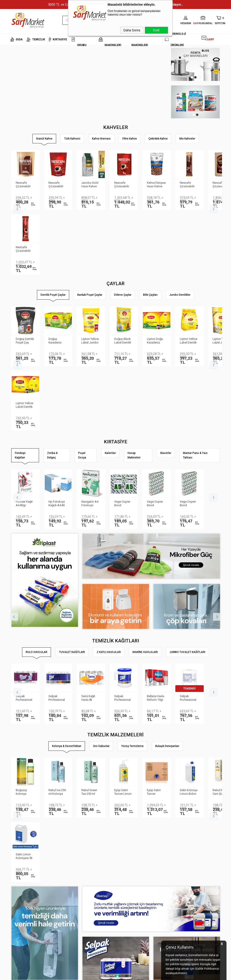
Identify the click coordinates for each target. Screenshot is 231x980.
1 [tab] (192, 77)
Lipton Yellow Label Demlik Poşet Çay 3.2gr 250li (189, 277)
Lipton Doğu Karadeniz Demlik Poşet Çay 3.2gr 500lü (156, 277)
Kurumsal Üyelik (19, 901)
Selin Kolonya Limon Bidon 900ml (189, 663)
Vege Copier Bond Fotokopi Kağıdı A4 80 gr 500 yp (188, 375)
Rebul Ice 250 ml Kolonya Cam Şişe (57, 663)
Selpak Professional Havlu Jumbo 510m (188, 569)
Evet (156, 30)
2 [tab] (195, 77)
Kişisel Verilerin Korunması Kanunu (58, 904)
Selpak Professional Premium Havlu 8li (58, 569)
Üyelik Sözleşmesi (57, 921)
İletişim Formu (18, 927)
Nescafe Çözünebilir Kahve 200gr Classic (57, 185)
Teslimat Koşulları (57, 914)
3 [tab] (199, 77)
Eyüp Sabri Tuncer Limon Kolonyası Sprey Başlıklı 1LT (123, 663)
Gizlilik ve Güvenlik (57, 941)
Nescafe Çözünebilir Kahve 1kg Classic (122, 185)
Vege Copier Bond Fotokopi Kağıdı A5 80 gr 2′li (122, 375)
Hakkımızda (17, 907)
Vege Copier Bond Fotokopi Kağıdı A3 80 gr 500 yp (155, 375)
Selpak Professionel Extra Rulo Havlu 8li (24, 569)
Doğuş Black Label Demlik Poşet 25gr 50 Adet (123, 277)
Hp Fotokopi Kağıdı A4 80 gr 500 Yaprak (58, 375)
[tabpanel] (198, 64)
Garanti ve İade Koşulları (61, 934)
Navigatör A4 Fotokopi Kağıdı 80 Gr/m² (90, 375)
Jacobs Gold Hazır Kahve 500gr (90, 185)
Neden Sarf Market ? (22, 914)
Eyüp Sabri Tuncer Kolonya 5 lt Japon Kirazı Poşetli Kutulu (156, 663)
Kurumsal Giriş (19, 934)
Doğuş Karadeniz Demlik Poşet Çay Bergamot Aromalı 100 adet (58, 277)
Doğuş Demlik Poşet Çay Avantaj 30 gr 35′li (25, 277)
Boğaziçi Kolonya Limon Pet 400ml (22, 663)
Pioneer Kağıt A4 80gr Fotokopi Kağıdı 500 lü (24, 375)
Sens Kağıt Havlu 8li (88, 569)
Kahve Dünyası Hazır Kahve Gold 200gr (156, 185)
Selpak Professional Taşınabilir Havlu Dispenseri (122, 569)
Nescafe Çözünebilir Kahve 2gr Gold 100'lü (187, 185)
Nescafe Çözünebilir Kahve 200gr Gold (24, 185)
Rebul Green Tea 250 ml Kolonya (89, 663)
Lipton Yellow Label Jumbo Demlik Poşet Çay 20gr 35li (90, 277)
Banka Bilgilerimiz (21, 921)
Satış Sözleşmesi (56, 927)
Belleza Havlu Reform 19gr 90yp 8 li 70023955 (156, 569)
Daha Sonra (132, 30)
